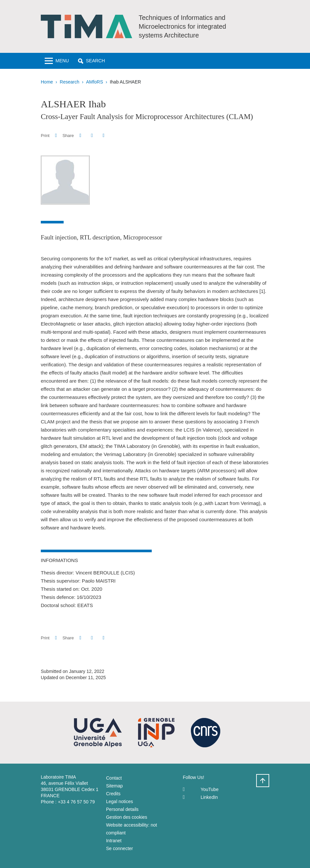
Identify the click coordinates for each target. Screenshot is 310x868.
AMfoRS (95, 82)
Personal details (122, 809)
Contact (114, 778)
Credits (113, 794)
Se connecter (120, 848)
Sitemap (114, 786)
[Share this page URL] (104, 136)
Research (70, 82)
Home (47, 82)
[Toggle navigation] (57, 61)
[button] (91, 61)
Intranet (114, 841)
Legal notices (120, 801)
